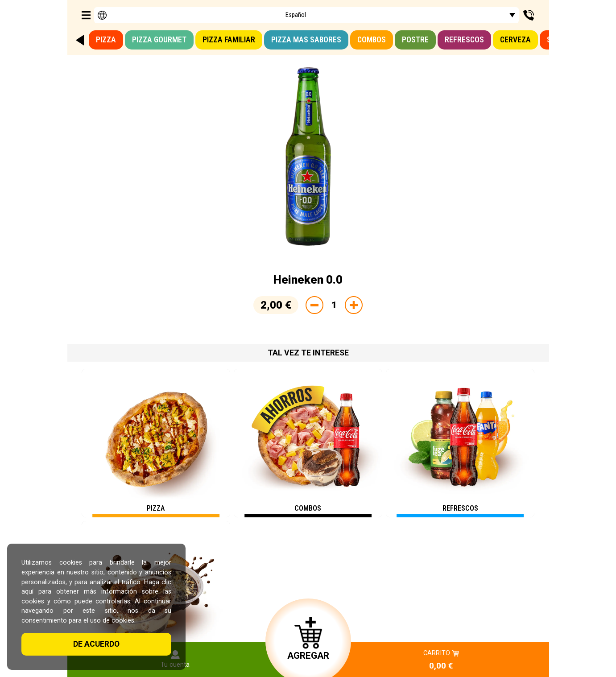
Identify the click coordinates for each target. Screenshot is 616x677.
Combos (372, 40)
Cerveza (515, 40)
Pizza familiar (229, 40)
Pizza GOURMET (159, 40)
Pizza (106, 40)
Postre (415, 40)
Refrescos (464, 40)
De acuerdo (96, 644)
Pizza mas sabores (306, 40)
